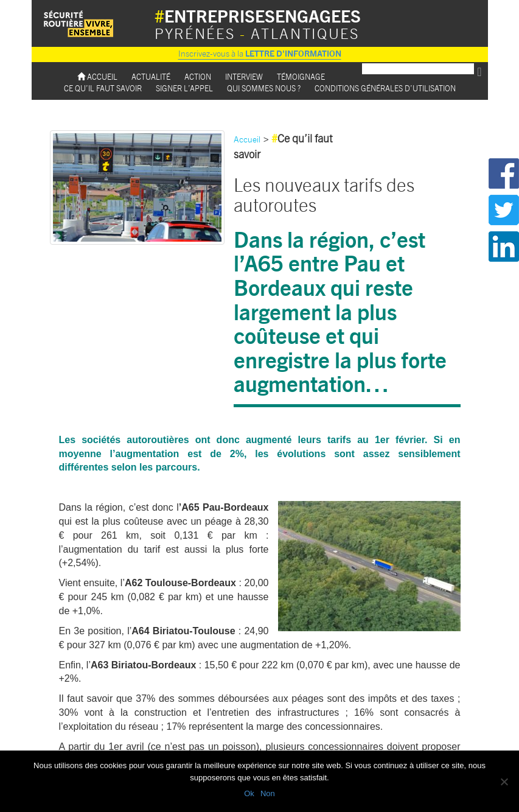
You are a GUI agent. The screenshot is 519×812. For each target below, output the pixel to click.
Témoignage (301, 76)
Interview (244, 76)
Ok (249, 793)
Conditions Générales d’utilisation (385, 88)
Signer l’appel (184, 88)
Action (198, 76)
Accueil (97, 76)
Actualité (151, 76)
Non (268, 793)
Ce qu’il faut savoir (103, 88)
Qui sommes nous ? (264, 88)
